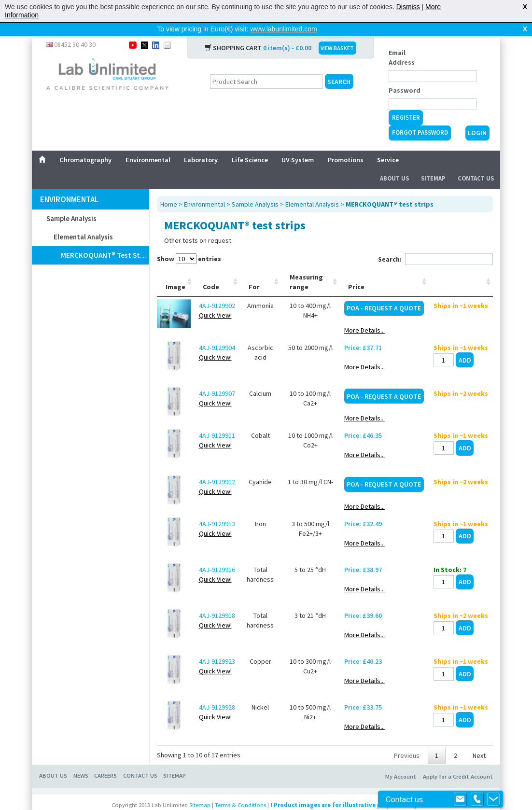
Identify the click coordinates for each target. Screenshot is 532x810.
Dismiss (408, 7)
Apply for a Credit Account (458, 761)
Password (405, 75)
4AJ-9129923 (217, 646)
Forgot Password (420, 117)
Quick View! (215, 300)
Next (479, 740)
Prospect (277, 803)
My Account (401, 761)
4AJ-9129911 (217, 420)
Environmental (148, 144)
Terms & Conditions (240, 789)
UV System (298, 144)
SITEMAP (175, 760)
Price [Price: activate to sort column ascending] (356, 271)
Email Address (402, 42)
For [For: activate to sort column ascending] (254, 271)
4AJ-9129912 (217, 466)
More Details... (364, 315)
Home (169, 189)
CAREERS (105, 760)
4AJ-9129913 (217, 508)
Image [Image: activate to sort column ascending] (175, 271)
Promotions (346, 144)
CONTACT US (140, 760)
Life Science (250, 144)
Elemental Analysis (83, 221)
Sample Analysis (71, 203)
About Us (394, 163)
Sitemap (433, 163)
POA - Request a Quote (384, 293)
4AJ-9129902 (217, 290)
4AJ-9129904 (217, 332)
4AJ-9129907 (217, 378)
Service (388, 144)
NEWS (81, 760)
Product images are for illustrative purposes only (346, 789)
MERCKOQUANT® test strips (105, 240)
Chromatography (85, 144)
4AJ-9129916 (217, 554)
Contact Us (476, 163)
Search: (435, 244)
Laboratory (201, 144)
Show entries (189, 243)
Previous (407, 740)
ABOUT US (53, 760)
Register (406, 102)
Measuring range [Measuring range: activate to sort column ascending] (306, 266)
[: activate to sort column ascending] (461, 267)
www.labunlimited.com (284, 29)
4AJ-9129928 (217, 692)
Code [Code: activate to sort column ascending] (211, 271)
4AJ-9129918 (217, 600)
